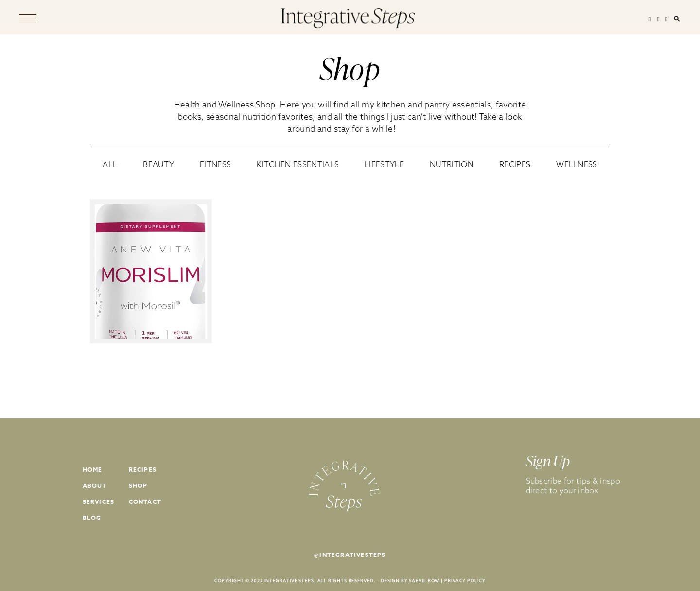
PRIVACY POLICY (465, 581)
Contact (145, 502)
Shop (138, 486)
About (95, 486)
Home (93, 470)
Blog (92, 518)
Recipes (143, 470)
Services (99, 502)
